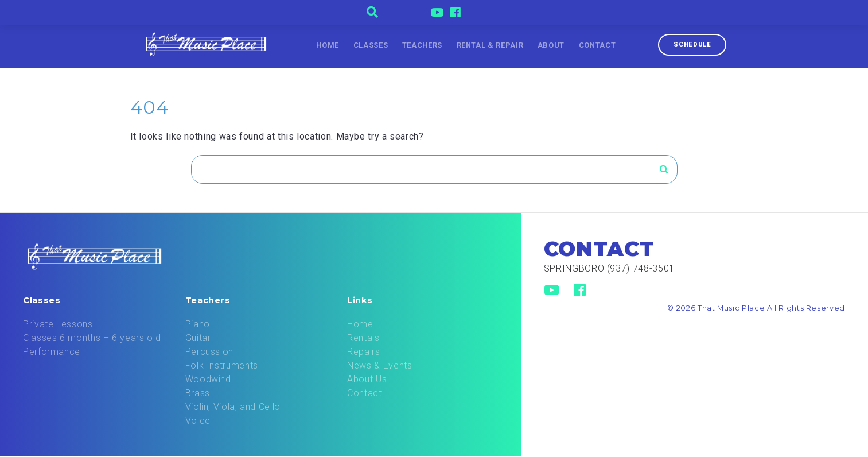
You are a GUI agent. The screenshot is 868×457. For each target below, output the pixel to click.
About (551, 45)
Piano (198, 324)
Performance (52, 352)
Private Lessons (58, 324)
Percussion (209, 352)
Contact (597, 45)
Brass (198, 393)
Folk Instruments (222, 365)
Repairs (363, 352)
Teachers (422, 45)
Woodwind (208, 379)
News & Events (379, 365)
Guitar (198, 338)
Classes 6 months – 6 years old (92, 338)
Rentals (363, 338)
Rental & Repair (490, 45)
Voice (198, 421)
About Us (367, 379)
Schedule (692, 44)
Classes (371, 45)
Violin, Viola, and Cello (233, 407)
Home (328, 45)
